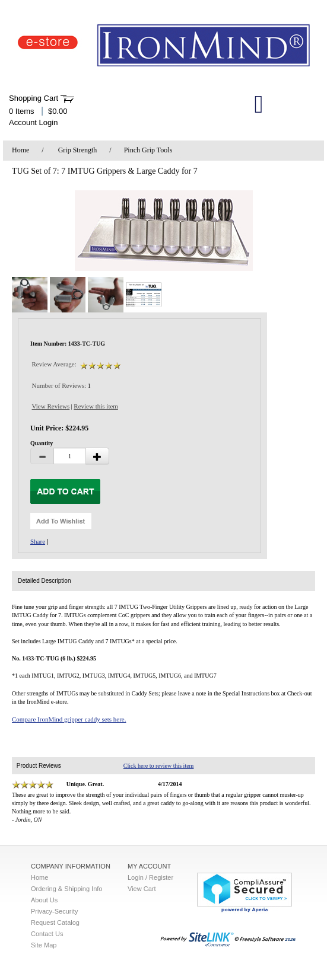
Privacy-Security (54, 911)
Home (20, 150)
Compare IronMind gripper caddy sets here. (69, 719)
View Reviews (51, 406)
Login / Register (150, 877)
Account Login (33, 122)
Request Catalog (55, 922)
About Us (44, 900)
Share (38, 541)
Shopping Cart (34, 98)
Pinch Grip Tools (148, 150)
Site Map (44, 945)
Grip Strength (78, 150)
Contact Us (47, 934)
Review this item (96, 406)
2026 (228, 939)
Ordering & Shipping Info (66, 889)
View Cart (142, 889)
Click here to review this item (159, 766)
